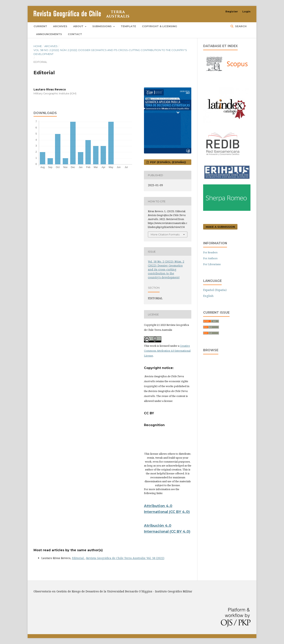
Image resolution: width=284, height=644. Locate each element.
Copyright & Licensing (160, 26)
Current (40, 26)
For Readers (210, 252)
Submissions (102, 26)
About (79, 26)
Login (246, 11)
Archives (60, 26)
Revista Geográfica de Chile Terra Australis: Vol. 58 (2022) (125, 558)
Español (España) (215, 290)
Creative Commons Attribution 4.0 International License (167, 351)
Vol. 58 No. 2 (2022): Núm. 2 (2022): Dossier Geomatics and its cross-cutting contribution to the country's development (110, 52)
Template (128, 26)
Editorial (78, 558)
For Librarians (212, 264)
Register (232, 11)
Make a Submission (220, 227)
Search (240, 26)
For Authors (210, 258)
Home (38, 46)
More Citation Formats (165, 234)
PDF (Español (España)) (168, 162)
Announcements (49, 34)
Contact (75, 34)
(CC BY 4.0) (180, 532)
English (208, 296)
